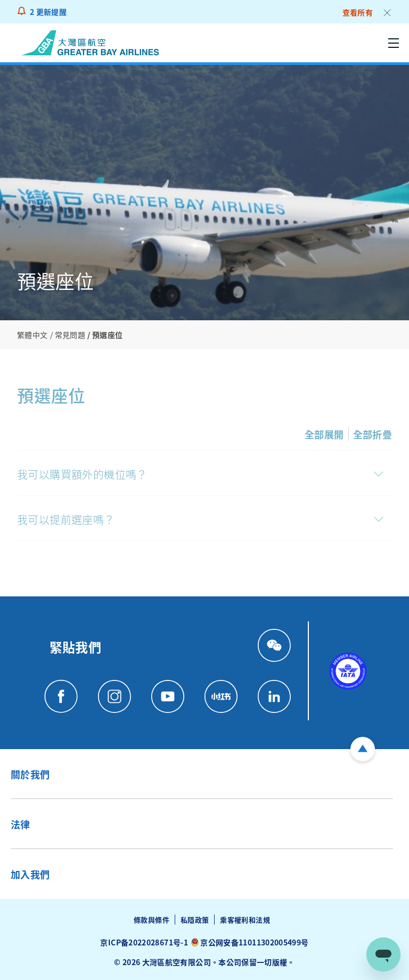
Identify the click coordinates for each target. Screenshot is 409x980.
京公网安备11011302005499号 (254, 942)
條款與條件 (152, 920)
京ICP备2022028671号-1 (144, 942)
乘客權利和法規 (245, 920)
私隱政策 (195, 920)
